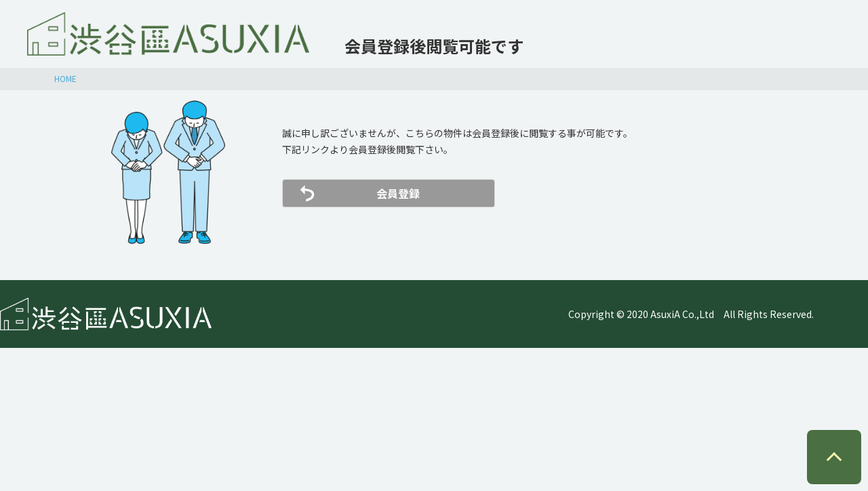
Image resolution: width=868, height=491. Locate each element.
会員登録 (398, 193)
